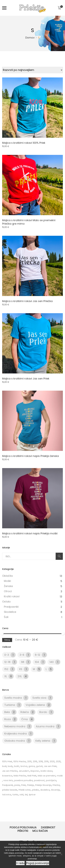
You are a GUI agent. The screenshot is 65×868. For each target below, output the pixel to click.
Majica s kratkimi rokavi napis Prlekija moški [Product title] (30, 533)
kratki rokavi (47, 771)
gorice (32, 766)
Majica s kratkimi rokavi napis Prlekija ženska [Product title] (30, 456)
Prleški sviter (25, 790)
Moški (7, 581)
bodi (4, 766)
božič (17, 766)
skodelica (45, 790)
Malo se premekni (47, 776)
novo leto (8, 780)
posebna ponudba (23, 780)
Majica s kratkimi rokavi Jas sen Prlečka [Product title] (27, 301)
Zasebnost (48, 827)
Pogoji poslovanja (23, 827)
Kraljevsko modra (15, 734)
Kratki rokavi (12, 596)
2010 (29, 762)
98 (23, 662)
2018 (41, 762)
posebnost (39, 780)
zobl (21, 795)
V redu (20, 863)
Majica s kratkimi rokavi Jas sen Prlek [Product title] (26, 379)
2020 (52, 762)
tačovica (7, 795)
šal (26, 795)
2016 (35, 762)
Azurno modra (45, 726)
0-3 (7, 655)
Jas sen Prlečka (10, 771)
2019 (46, 762)
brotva (24, 766)
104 (37, 662)
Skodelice (10, 612)
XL (6, 676)
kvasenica (7, 776)
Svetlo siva (39, 698)
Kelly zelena (43, 741)
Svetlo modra (13, 698)
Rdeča (25, 712)
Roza (7, 719)
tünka (15, 795)
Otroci (8, 591)
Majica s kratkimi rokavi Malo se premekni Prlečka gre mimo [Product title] (29, 222)
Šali (6, 617)
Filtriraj (7, 640)
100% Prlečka (20, 762)
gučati (39, 766)
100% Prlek (7, 762)
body (10, 766)
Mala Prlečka (20, 776)
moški (60, 776)
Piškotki (23, 831)
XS (21, 669)
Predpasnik (8, 785)
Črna (25, 719)
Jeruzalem (24, 771)
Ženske (8, 586)
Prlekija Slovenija (43, 785)
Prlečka (56, 785)
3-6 (22, 655)
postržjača (51, 780)
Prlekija (30, 785)
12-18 (7, 662)
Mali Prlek (32, 776)
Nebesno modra (15, 726)
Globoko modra (15, 741)
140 (52, 662)
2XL (20, 676)
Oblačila (7, 576)
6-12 (38, 655)
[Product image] (32, 108)
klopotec (35, 771)
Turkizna (10, 705)
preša (17, 785)
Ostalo (6, 602)
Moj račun (40, 831)
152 (6, 669)
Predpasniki (11, 607)
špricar (32, 795)
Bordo (43, 712)
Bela (7, 712)
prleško (36, 790)
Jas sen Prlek (50, 766)
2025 (58, 762)
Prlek (23, 785)
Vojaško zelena (35, 705)
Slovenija (55, 790)
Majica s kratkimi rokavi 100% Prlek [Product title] (24, 143)
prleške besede (10, 790)
